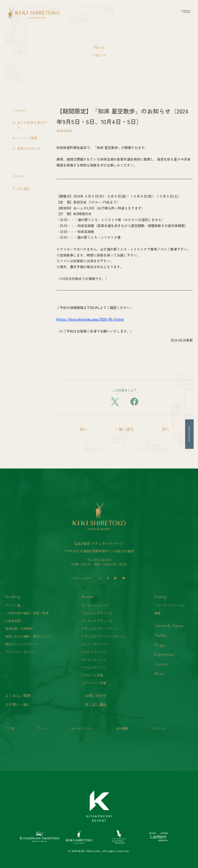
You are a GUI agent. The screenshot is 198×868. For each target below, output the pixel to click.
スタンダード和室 (94, 683)
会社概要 (122, 728)
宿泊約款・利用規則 (19, 628)
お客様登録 (13, 621)
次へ (166, 429)
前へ (84, 429)
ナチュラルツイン (94, 667)
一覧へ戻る (125, 429)
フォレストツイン (94, 652)
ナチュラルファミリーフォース (103, 636)
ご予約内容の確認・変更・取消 (27, 613)
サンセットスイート (95, 605)
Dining (161, 597)
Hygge (160, 645)
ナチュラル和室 (92, 675)
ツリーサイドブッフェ (170, 605)
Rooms (87, 597)
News (159, 673)
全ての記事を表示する (32, 125)
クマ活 (10, 728)
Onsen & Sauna (169, 625)
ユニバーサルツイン (95, 644)
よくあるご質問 (18, 696)
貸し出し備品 (96, 704)
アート (41, 728)
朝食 (158, 613)
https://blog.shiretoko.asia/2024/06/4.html (90, 319)
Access (161, 664)
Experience (165, 654)
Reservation (190, 434)
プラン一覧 (13, 605)
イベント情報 (27, 138)
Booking (13, 597)
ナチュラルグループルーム (100, 628)
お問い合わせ (96, 696)
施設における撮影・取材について (28, 636)
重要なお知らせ (29, 148)
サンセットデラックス (97, 621)
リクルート (158, 728)
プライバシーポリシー (21, 652)
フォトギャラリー (81, 728)
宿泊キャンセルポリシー (22, 644)
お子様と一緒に (18, 704)
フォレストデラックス (97, 613)
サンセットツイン (94, 659)
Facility (161, 635)
